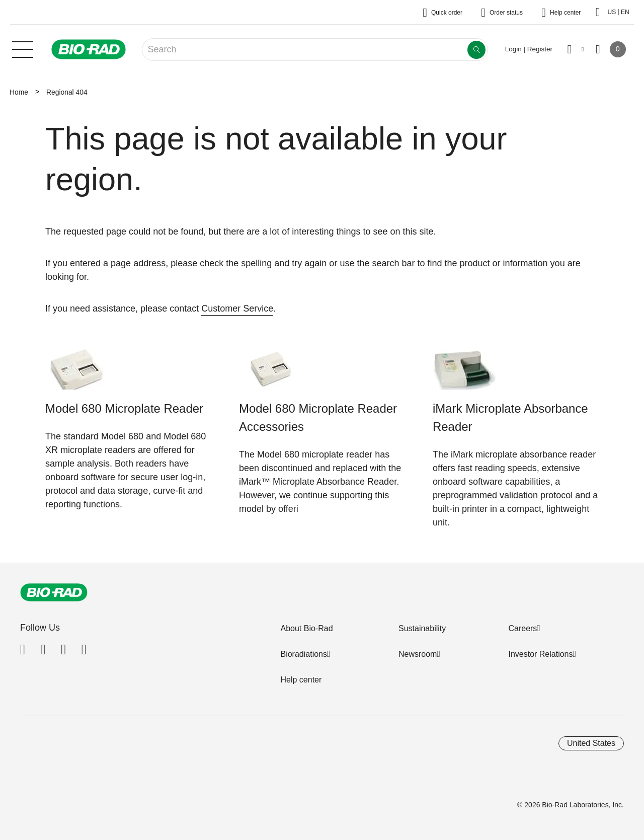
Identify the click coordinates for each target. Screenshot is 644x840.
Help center (301, 680)
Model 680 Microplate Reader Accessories (318, 417)
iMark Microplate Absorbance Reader (510, 417)
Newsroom (418, 654)
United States (591, 743)
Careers (522, 628)
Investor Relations (540, 654)
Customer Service (237, 309)
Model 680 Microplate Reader (124, 408)
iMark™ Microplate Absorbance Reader (318, 482)
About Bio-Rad (306, 628)
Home (19, 92)
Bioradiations (304, 654)
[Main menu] (23, 48)
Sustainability (422, 628)
